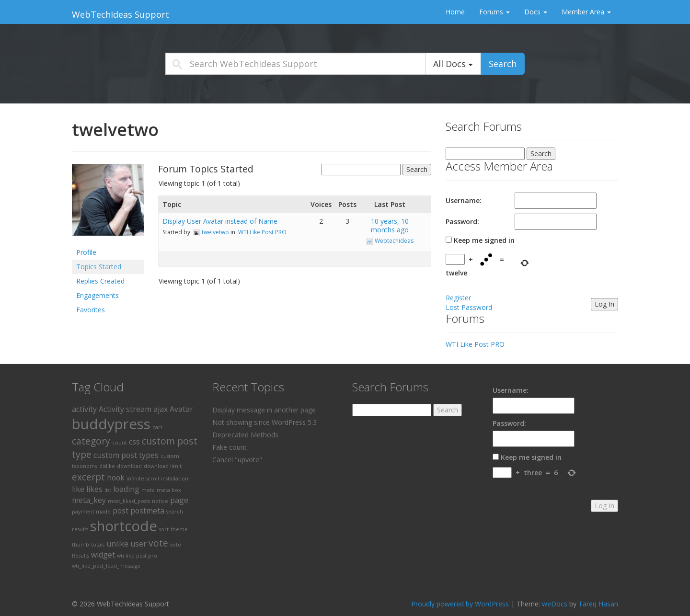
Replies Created (100, 281)
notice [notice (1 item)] (160, 501)
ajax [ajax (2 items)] (161, 409)
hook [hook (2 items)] (116, 478)
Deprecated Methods (245, 435)
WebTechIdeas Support (121, 14)
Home (455, 12)
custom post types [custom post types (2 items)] (126, 455)
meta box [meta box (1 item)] (169, 490)
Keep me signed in (484, 240)
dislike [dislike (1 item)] (107, 466)
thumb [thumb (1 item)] (80, 545)
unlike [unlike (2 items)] (117, 544)
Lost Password (469, 307)
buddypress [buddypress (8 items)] (111, 424)
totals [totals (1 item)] (98, 545)
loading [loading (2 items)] (126, 489)
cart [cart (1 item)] (157, 427)
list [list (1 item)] (108, 490)
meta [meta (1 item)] (148, 490)
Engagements (98, 295)
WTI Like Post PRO (262, 232)
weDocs (555, 604)
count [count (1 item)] (120, 443)
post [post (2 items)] (121, 511)
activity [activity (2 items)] (84, 409)
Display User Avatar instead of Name (220, 221)
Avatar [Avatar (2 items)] (181, 409)
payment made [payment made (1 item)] (91, 512)
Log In (604, 304)
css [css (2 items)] (134, 442)
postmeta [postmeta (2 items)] (147, 511)
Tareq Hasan (598, 604)
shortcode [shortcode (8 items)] (124, 526)
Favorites (91, 310)
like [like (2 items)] (78, 489)
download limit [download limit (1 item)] (163, 466)
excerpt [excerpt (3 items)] (88, 477)
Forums (494, 12)
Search (503, 64)
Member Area (586, 12)
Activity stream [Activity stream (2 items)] (125, 409)
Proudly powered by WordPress (460, 604)
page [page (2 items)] (179, 500)
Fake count (230, 447)
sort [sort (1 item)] (164, 529)
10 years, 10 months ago (390, 225)
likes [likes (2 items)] (94, 489)
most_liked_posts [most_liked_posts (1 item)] (129, 501)
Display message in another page (264, 410)
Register (458, 298)
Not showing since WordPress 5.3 (264, 422)
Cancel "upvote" (237, 460)
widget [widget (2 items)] (103, 555)
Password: (462, 222)
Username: (464, 200)
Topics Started (99, 267)
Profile (86, 252)
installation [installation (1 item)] (175, 479)
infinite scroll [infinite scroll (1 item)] (143, 479)
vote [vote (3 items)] (158, 543)
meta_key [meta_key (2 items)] (89, 500)
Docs (536, 12)
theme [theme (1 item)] (179, 529)
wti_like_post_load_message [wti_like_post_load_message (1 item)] (106, 566)
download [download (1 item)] (129, 466)
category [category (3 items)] (91, 441)
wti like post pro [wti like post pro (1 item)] (137, 556)
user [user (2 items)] (138, 544)
